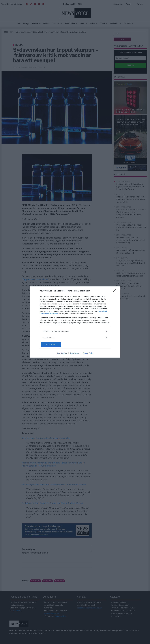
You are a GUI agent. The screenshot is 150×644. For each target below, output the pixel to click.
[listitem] (75, 331)
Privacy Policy (88, 353)
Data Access (75, 353)
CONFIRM (52, 344)
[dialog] (75, 322)
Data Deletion (62, 353)
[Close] (116, 291)
